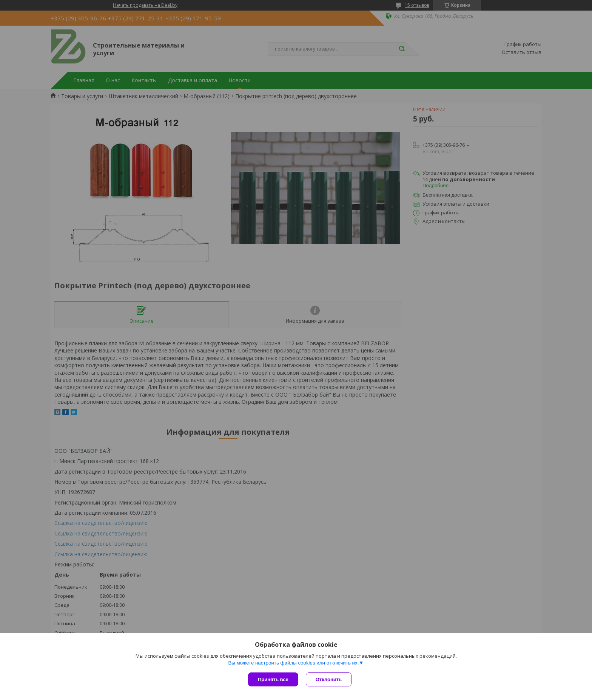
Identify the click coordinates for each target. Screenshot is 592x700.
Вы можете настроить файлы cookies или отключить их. (293, 663)
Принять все (273, 679)
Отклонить (329, 679)
